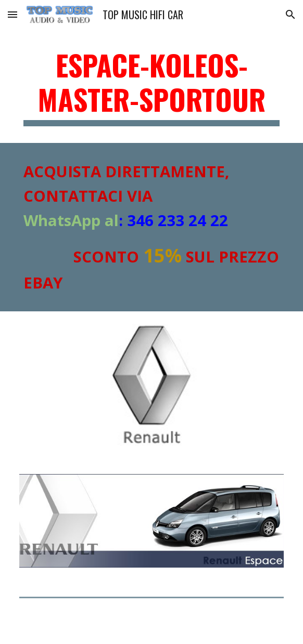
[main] (151, 87)
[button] (12, 14)
